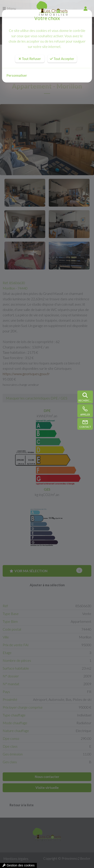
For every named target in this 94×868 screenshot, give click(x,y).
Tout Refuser (30, 59)
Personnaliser (17, 75)
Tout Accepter (62, 59)
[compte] (86, 8)
